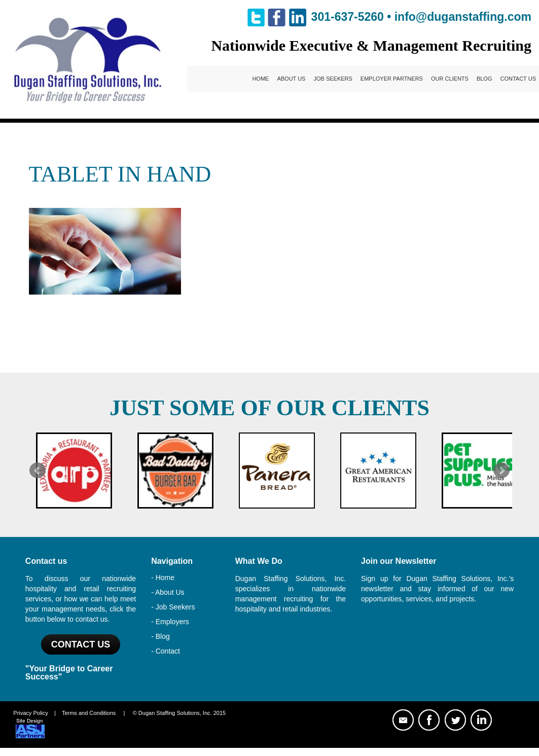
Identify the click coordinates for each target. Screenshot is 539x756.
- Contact (166, 651)
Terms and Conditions (89, 713)
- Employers (170, 622)
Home (260, 79)
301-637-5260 (348, 17)
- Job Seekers (173, 607)
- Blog (160, 636)
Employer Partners (392, 79)
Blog (484, 79)
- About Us (168, 592)
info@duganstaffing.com (463, 17)
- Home (163, 578)
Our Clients (450, 79)
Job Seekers (333, 79)
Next (501, 471)
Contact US (81, 644)
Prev (38, 471)
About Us (291, 79)
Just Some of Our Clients (269, 408)
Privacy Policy (30, 713)
